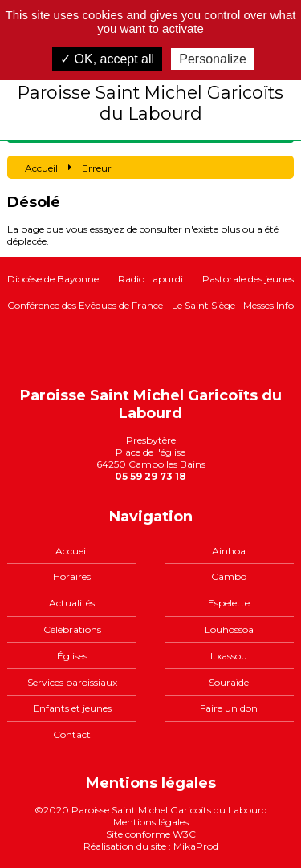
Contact (72, 734)
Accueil (72, 551)
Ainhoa (229, 551)
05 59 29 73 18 (150, 476)
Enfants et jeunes (72, 708)
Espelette (229, 603)
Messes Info (268, 305)
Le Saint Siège (203, 305)
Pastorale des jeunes (248, 279)
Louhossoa (229, 629)
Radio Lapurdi (150, 279)
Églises (72, 656)
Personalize (213, 59)
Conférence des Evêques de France (85, 305)
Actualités (72, 603)
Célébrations (72, 629)
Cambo (229, 576)
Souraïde (229, 682)
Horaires (72, 576)
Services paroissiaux (72, 682)
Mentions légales (151, 822)
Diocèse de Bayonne (53, 279)
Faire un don (229, 708)
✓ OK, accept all (107, 59)
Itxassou (229, 656)
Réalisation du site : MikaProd (151, 846)
